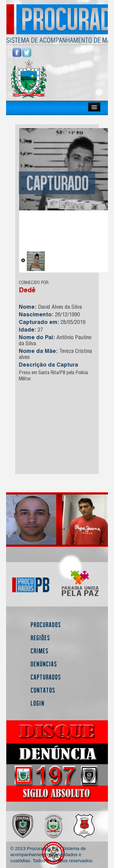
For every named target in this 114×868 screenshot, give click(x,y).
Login (38, 703)
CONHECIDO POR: (34, 283)
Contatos (43, 690)
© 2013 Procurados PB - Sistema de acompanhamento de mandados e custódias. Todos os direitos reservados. (52, 854)
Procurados (46, 625)
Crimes (40, 651)
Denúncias (44, 664)
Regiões (40, 638)
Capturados (46, 677)
